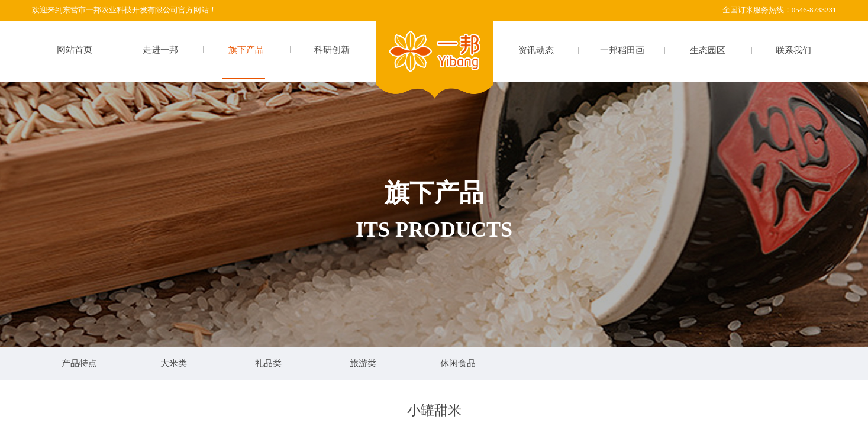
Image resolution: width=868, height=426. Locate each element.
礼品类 (268, 363)
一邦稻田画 (622, 50)
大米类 (174, 363)
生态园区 (708, 50)
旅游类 (363, 363)
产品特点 (79, 363)
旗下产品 (246, 50)
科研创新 (332, 50)
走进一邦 (160, 50)
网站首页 (75, 50)
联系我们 (793, 50)
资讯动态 (536, 50)
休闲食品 (458, 363)
